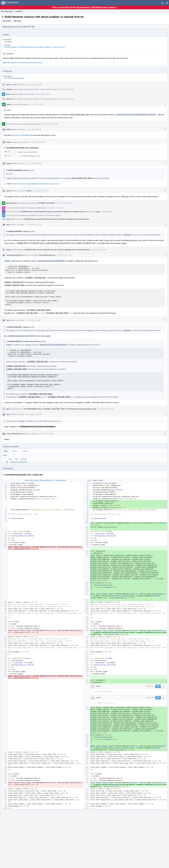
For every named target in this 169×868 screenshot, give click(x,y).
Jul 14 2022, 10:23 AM (33, 414)
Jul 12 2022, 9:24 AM (37, 104)
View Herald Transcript (49, 89)
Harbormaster (12, 203)
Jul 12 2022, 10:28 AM (64, 203)
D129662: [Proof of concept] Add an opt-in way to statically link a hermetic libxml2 (57, 250)
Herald (9, 89)
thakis (9, 42)
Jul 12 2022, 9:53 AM (34, 164)
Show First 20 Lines (32, 480)
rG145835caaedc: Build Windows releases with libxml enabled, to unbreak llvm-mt (34, 47)
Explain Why (107, 212)
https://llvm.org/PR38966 (21, 135)
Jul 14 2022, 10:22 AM (105, 409)
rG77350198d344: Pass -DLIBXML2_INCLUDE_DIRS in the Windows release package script (60, 409)
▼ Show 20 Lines (60, 480)
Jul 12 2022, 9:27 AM (34, 129)
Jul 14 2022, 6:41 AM (33, 320)
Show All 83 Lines (46, 480)
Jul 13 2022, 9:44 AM (99, 250)
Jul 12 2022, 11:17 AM (33, 225)
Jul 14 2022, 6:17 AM (64, 255)
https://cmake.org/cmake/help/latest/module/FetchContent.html (35, 184)
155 (7, 152)
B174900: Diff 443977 (47, 203)
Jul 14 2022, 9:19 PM (46, 434)
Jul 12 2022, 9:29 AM (38, 142)
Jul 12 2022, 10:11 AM (41, 191)
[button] (167, 3)
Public (19, 21)
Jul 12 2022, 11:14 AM (55, 208)
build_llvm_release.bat (19, 462)
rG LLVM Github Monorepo (14, 78)
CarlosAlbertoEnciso (15, 255)
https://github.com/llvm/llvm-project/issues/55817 (25, 63)
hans (14, 27)
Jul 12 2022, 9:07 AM (34, 85)
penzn (9, 191)
